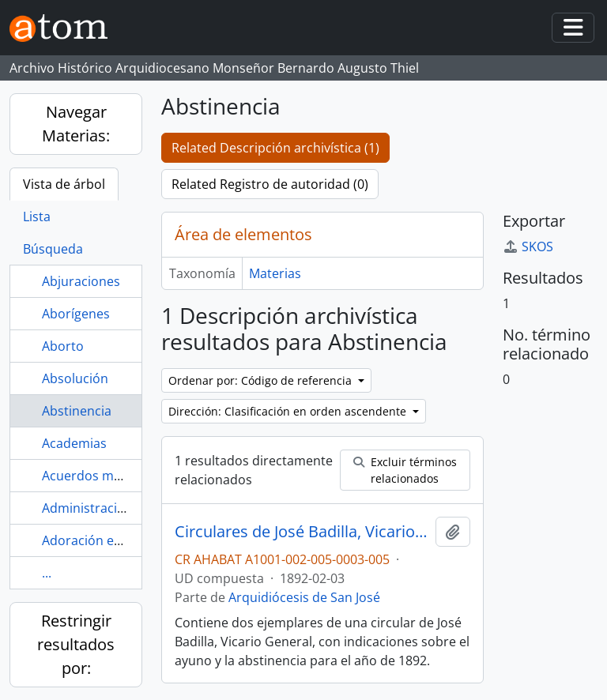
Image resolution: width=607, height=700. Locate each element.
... (47, 573)
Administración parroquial (121, 508)
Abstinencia (77, 411)
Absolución (75, 378)
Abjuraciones (81, 281)
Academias (74, 443)
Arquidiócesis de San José (304, 597)
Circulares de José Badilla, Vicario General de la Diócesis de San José (302, 532)
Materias (275, 273)
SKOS (528, 247)
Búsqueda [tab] (53, 249)
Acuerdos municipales (108, 476)
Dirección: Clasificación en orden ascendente (289, 411)
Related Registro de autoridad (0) (270, 184)
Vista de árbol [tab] (64, 184)
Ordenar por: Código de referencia (262, 380)
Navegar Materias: (76, 124)
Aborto (63, 346)
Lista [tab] (37, 216)
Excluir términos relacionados (405, 470)
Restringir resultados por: (76, 644)
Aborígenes (76, 314)
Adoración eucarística (107, 540)
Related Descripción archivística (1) (275, 148)
